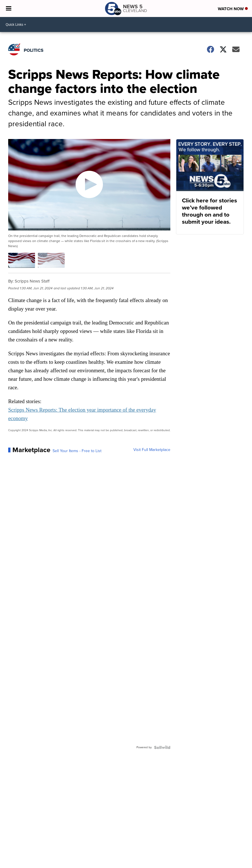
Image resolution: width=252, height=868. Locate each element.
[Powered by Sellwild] (162, 747)
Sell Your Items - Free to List (77, 451)
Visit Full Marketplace (152, 450)
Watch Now (233, 9)
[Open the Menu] (9, 8)
